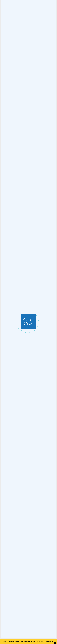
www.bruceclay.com (32, 643)
